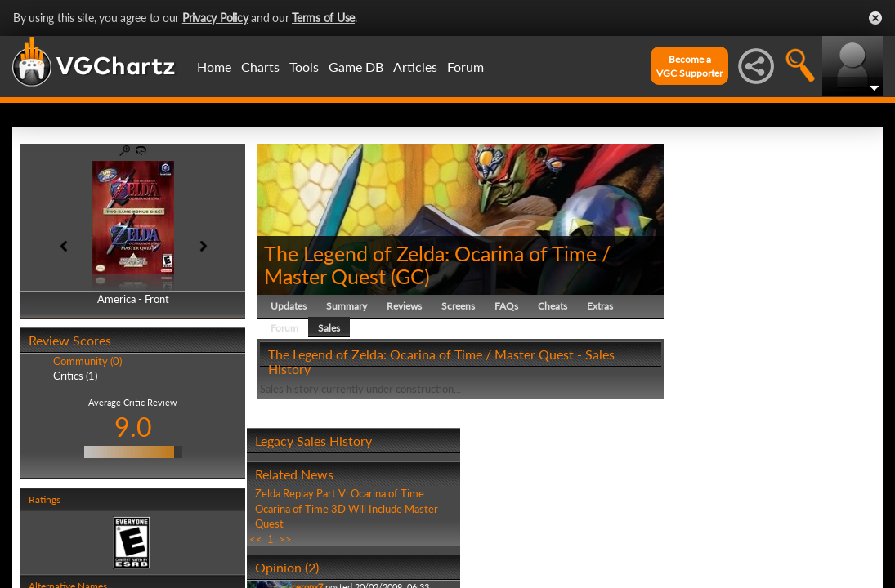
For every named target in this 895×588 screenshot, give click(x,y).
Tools (304, 67)
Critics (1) (75, 376)
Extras (600, 306)
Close (875, 18)
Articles (415, 67)
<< (256, 539)
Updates (289, 306)
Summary (347, 306)
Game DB (356, 67)
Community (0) (87, 361)
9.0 (133, 427)
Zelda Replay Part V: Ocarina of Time (340, 493)
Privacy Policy (215, 18)
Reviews (404, 306)
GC (410, 276)
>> (285, 539)
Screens (458, 306)
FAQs (506, 306)
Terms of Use (323, 18)
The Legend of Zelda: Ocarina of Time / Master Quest (437, 265)
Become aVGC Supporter (689, 66)
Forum (465, 67)
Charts (260, 67)
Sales (329, 328)
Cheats (553, 306)
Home (214, 67)
